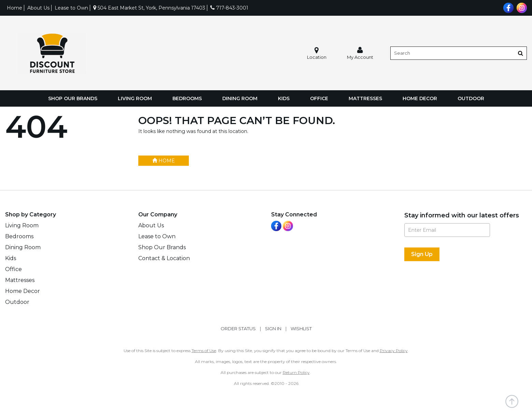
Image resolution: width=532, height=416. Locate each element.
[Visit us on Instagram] (521, 7)
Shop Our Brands (73, 98)
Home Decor (420, 98)
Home (15, 8)
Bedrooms (187, 98)
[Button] (521, 53)
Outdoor (471, 98)
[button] (360, 53)
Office (319, 98)
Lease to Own (71, 8)
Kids (284, 98)
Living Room (135, 98)
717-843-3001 (229, 8)
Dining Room (240, 98)
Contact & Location (164, 258)
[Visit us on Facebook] (508, 7)
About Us (38, 8)
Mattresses (365, 98)
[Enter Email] (447, 230)
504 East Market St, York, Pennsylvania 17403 (149, 8)
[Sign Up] (422, 254)
